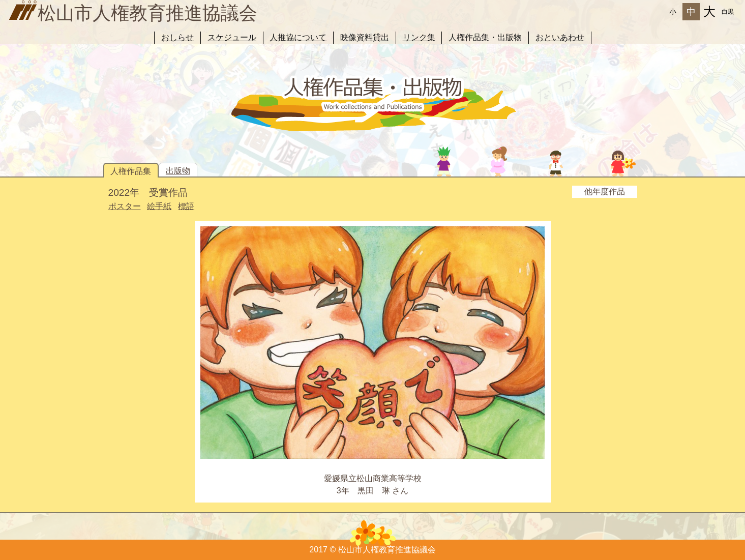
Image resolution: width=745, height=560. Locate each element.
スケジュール (232, 37)
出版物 (178, 171)
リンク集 (419, 37)
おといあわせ (560, 37)
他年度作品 (605, 191)
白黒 (728, 12)
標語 (186, 206)
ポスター (125, 206)
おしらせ (177, 37)
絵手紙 (159, 206)
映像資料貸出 (365, 37)
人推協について (298, 37)
